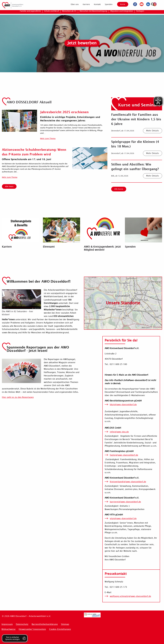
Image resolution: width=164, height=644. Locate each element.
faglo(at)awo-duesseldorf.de (124, 455)
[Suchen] (159, 4)
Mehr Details (153, 131)
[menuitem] (73, 4)
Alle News (9, 186)
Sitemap (65, 624)
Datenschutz (22, 624)
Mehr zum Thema (48, 139)
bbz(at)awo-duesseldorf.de (123, 405)
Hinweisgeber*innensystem (32, 629)
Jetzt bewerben (82, 43)
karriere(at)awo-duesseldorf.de (125, 502)
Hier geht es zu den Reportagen (18, 397)
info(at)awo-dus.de (119, 432)
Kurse (121, 4)
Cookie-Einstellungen (60, 629)
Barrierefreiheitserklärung (45, 624)
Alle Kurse (119, 189)
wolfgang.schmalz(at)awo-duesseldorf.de (130, 596)
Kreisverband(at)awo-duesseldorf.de (128, 482)
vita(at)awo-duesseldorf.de (123, 518)
